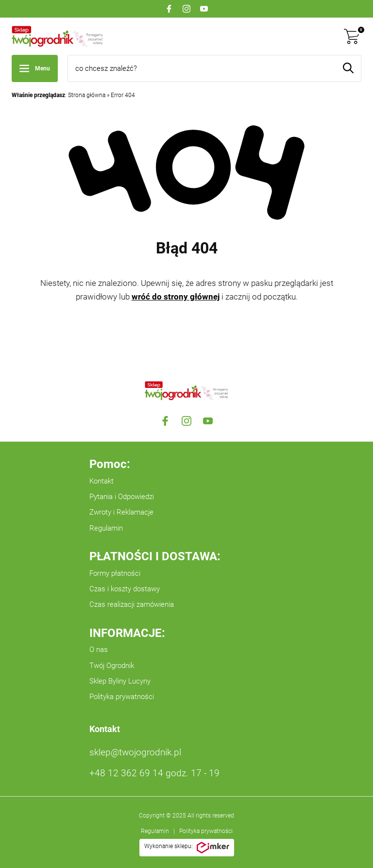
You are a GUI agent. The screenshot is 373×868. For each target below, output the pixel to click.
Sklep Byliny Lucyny (120, 681)
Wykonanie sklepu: (187, 848)
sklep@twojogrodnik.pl (135, 752)
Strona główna (87, 95)
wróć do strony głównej (176, 297)
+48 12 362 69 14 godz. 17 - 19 (154, 773)
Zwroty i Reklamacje (121, 512)
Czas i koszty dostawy (125, 589)
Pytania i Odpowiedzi (122, 497)
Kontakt (102, 481)
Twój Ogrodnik (112, 666)
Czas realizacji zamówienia (132, 604)
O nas (99, 650)
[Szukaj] (348, 68)
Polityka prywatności (122, 697)
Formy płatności (115, 573)
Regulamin (106, 528)
